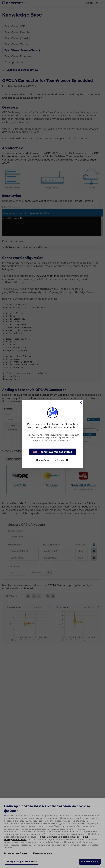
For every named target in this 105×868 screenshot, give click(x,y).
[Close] (81, 403)
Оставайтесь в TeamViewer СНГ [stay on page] (53, 460)
